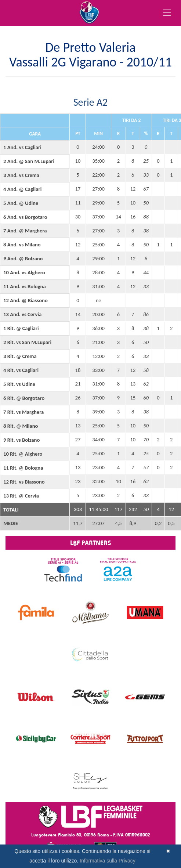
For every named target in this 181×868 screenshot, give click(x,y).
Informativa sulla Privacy (108, 861)
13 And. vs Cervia (22, 314)
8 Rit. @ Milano (21, 426)
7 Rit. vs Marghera (23, 412)
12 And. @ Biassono (26, 300)
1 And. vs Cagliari (22, 147)
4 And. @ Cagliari (22, 189)
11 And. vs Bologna (25, 286)
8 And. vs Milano (22, 245)
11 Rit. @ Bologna (23, 468)
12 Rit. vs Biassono (24, 482)
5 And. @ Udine (21, 203)
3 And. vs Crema (21, 175)
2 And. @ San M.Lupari (29, 161)
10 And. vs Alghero (24, 272)
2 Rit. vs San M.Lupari (27, 342)
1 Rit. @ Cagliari (21, 328)
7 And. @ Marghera (25, 231)
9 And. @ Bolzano (23, 258)
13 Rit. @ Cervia (21, 496)
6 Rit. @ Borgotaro (24, 398)
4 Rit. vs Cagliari (21, 370)
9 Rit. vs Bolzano (21, 440)
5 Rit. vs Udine (19, 384)
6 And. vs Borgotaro (25, 217)
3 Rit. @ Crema (20, 356)
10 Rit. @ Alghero (23, 454)
